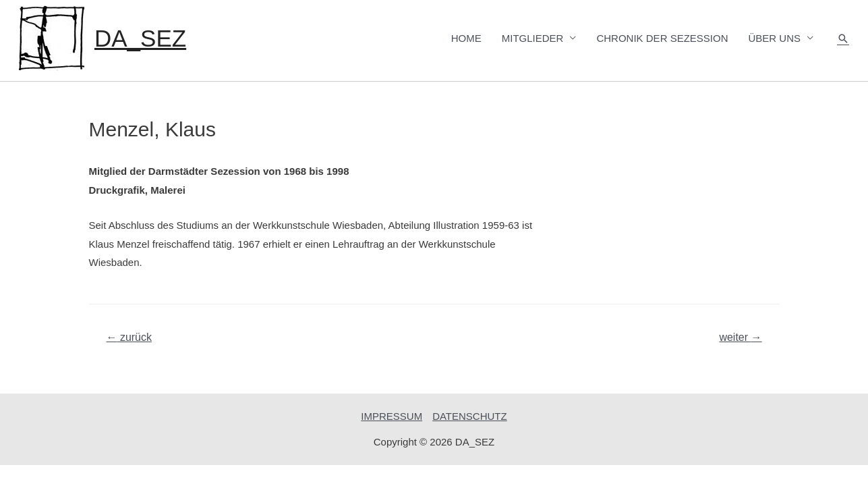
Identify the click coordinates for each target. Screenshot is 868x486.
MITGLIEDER (533, 38)
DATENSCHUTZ (470, 416)
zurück (129, 337)
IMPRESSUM (392, 416)
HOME (466, 38)
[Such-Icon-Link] (843, 38)
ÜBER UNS (774, 38)
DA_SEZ (140, 38)
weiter (740, 337)
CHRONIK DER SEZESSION (662, 38)
